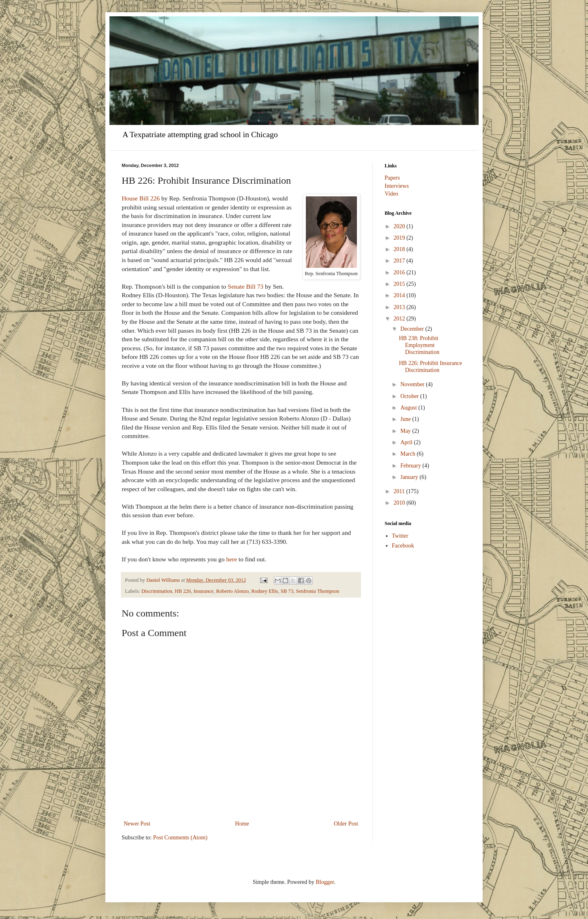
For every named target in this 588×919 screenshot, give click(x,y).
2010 (400, 503)
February (411, 466)
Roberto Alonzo (232, 591)
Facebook (403, 546)
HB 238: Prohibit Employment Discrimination (419, 345)
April (407, 442)
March (408, 454)
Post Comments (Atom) (180, 838)
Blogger (325, 882)
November (413, 384)
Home (242, 824)
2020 (400, 226)
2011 (400, 491)
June (406, 419)
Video (391, 194)
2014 (400, 295)
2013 (400, 307)
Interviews (397, 186)
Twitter (400, 536)
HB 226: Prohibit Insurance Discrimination (430, 367)
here (232, 559)
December (413, 329)
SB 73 (287, 591)
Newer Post (137, 824)
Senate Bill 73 (246, 286)
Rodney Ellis (265, 591)
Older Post (346, 824)
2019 (400, 238)
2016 (400, 273)
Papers (392, 178)
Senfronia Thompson (318, 591)
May (406, 431)
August (409, 408)
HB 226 (183, 591)
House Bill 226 (141, 198)
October (410, 396)
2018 (400, 249)
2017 (400, 261)
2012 (400, 319)
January (410, 477)
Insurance (204, 591)
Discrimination (157, 591)
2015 (400, 284)
